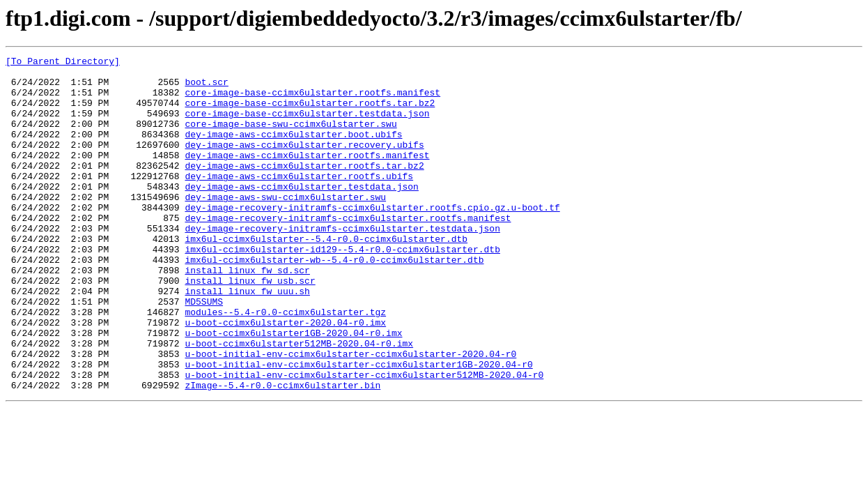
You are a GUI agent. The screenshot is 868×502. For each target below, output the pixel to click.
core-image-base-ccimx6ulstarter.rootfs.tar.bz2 (310, 113)
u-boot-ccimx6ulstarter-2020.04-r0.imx (285, 376)
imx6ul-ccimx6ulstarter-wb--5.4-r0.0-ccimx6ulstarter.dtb (334, 301)
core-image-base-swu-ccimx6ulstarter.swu (290, 138)
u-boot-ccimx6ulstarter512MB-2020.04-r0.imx (299, 402)
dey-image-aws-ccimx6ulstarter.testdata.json (301, 213)
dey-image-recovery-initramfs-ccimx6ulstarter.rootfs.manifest (348, 251)
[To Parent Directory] (63, 63)
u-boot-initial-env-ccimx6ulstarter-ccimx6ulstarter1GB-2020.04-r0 (358, 427)
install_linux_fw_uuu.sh (247, 339)
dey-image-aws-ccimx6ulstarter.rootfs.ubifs (299, 201)
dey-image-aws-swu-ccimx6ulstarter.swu (285, 226)
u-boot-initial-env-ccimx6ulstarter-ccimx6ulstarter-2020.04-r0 (350, 414)
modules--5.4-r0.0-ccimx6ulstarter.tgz (285, 364)
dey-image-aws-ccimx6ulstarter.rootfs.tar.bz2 (304, 188)
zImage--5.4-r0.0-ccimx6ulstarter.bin (282, 452)
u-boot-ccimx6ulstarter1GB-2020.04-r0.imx (293, 389)
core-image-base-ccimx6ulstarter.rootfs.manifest (312, 100)
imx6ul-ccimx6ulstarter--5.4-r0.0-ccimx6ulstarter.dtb (326, 276)
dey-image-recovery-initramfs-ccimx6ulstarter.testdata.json (342, 264)
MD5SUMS (204, 351)
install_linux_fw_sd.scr (247, 314)
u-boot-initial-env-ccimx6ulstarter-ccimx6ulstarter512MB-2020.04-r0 (364, 439)
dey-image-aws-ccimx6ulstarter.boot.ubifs (293, 151)
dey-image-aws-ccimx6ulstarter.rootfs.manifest (307, 176)
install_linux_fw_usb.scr (250, 326)
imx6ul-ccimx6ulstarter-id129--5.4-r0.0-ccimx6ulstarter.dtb (342, 289)
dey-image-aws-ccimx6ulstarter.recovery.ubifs (304, 163)
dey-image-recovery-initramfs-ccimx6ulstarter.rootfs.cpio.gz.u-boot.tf (372, 238)
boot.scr (206, 88)
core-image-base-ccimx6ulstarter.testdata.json (307, 125)
